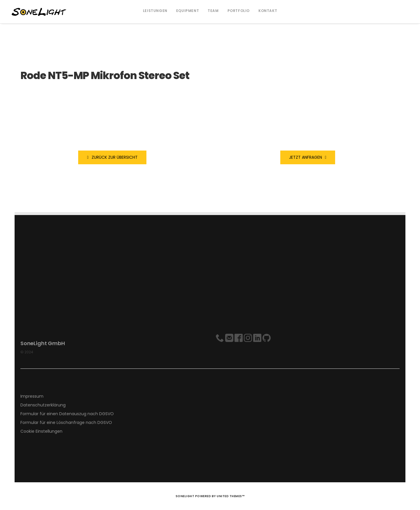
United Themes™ (231, 496)
